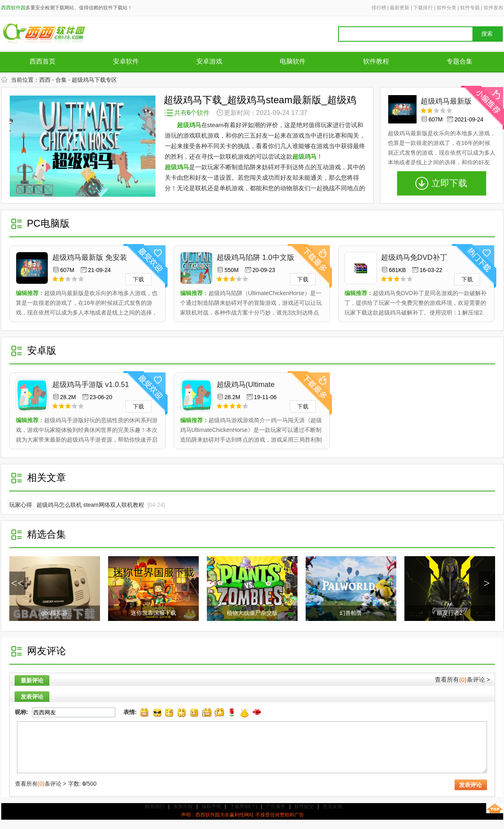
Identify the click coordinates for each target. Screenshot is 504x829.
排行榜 (379, 8)
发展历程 (183, 806)
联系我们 (155, 806)
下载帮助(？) (244, 806)
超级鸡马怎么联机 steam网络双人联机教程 (90, 505)
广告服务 (276, 806)
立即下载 (449, 183)
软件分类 (447, 8)
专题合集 (459, 61)
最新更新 (400, 8)
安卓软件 (126, 61)
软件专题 (470, 8)
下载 (138, 279)
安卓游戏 (209, 61)
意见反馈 (332, 806)
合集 (61, 80)
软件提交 (304, 806)
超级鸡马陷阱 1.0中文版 (255, 257)
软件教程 (376, 61)
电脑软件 (293, 61)
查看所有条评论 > (462, 679)
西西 (45, 80)
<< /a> (17, 586)
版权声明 (211, 806)
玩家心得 (21, 505)
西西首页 (43, 61)
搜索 (487, 34)
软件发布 (493, 8)
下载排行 (423, 8)
